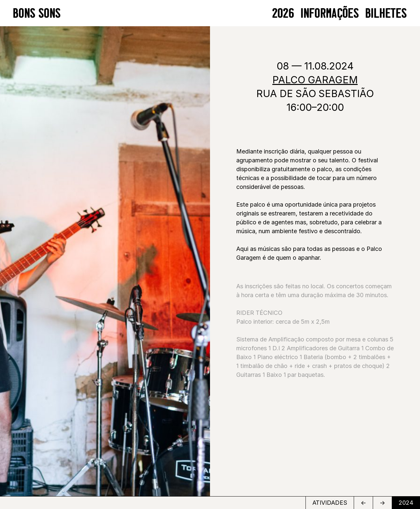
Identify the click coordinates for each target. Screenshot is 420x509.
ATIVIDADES (330, 503)
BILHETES (386, 13)
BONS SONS (37, 13)
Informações (330, 13)
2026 (283, 13)
